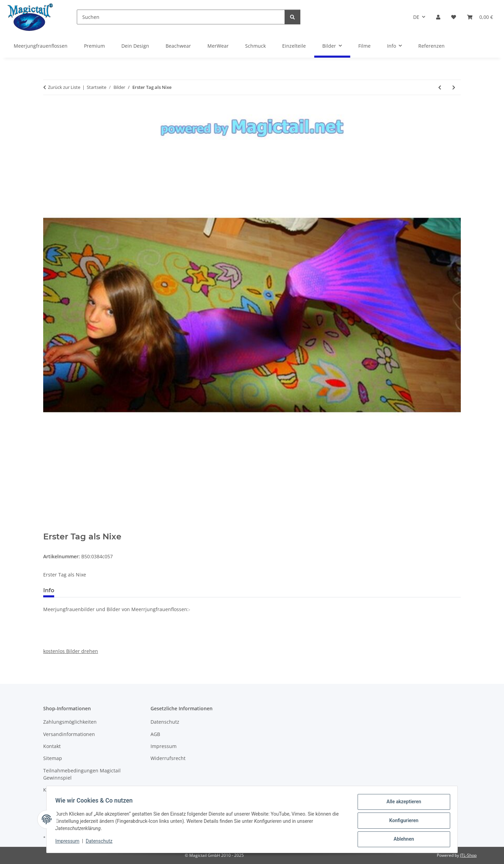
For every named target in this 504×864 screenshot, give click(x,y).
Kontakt (52, 746)
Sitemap (53, 758)
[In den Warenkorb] (49, 528)
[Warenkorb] (480, 17)
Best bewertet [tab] (85, 590)
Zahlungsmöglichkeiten (70, 722)
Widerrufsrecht (168, 758)
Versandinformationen (69, 734)
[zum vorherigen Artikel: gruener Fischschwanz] (440, 87)
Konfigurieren (401, 822)
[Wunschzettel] (454, 17)
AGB (155, 734)
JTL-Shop (468, 855)
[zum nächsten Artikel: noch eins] (454, 87)
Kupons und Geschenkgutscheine (82, 790)
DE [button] (416, 17)
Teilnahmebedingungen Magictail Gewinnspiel (82, 774)
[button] (438, 17)
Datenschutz (101, 843)
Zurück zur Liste (64, 87)
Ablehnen (401, 840)
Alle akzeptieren (401, 804)
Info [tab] (49, 590)
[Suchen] (181, 17)
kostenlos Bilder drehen (71, 651)
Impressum (70, 843)
